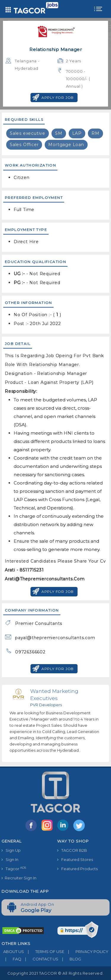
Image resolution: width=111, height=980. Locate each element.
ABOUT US (13, 951)
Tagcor (14, 869)
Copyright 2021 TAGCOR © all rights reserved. (55, 973)
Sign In (10, 859)
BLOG (70, 959)
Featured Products (77, 869)
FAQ (11, 959)
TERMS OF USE (44, 951)
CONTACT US (40, 959)
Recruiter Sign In (19, 878)
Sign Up (11, 850)
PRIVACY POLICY (86, 951)
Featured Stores (75, 859)
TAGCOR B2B (72, 850)
